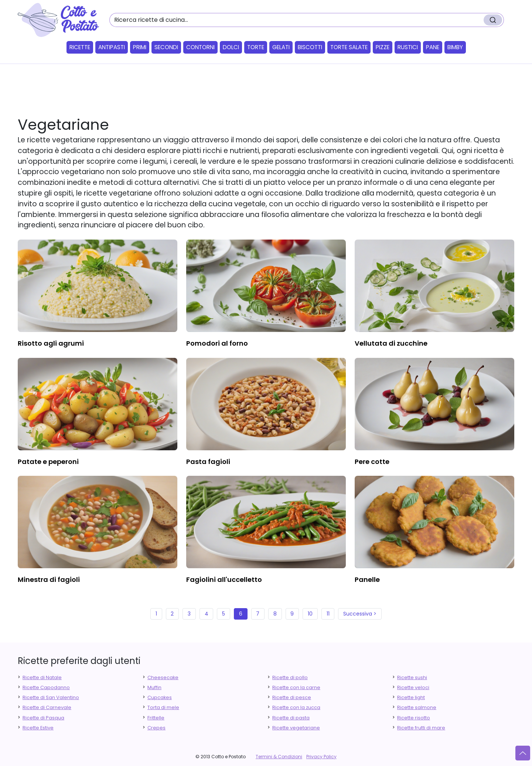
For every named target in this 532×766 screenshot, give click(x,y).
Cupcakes (160, 697)
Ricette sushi (412, 677)
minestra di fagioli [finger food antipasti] (49, 579)
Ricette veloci (413, 687)
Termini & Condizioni (279, 757)
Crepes (156, 728)
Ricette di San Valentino (51, 697)
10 (310, 614)
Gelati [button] (281, 47)
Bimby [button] (455, 47)
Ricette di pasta (291, 718)
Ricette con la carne (296, 687)
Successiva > (360, 614)
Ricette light (411, 697)
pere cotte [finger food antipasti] (372, 462)
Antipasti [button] (112, 47)
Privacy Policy (321, 757)
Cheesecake (163, 677)
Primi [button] (140, 47)
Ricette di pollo (290, 677)
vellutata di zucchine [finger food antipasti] (391, 343)
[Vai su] (523, 753)
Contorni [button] (200, 47)
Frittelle (156, 718)
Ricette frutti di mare (421, 728)
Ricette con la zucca (296, 707)
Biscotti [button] (310, 47)
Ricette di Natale (42, 677)
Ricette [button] (80, 47)
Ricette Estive (38, 728)
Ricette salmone (417, 707)
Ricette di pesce (292, 697)
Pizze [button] (383, 47)
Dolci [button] (231, 47)
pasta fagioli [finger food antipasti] (208, 462)
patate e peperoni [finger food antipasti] (48, 462)
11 (328, 614)
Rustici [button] (408, 47)
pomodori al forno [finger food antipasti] (217, 343)
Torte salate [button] (349, 47)
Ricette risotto (414, 718)
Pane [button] (433, 47)
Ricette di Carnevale (47, 707)
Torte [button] (256, 47)
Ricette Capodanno (46, 687)
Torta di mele (163, 707)
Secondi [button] (166, 47)
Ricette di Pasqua (43, 718)
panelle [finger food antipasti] (367, 579)
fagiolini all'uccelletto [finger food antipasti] (224, 579)
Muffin (154, 687)
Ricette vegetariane (296, 728)
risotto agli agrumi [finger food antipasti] (51, 343)
